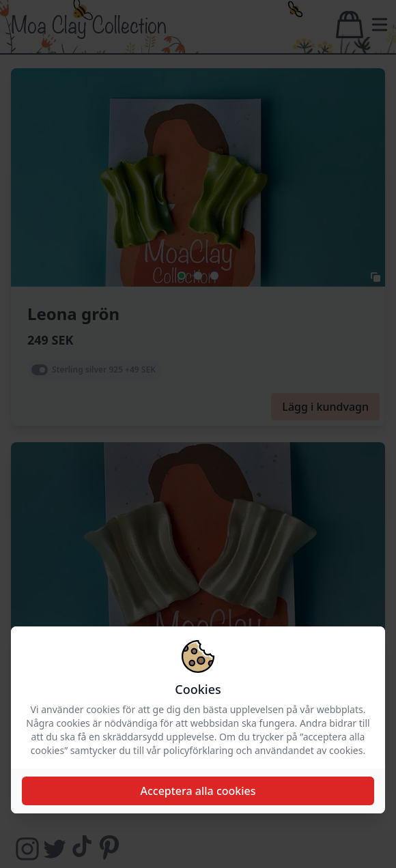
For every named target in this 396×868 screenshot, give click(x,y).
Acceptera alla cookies (198, 791)
